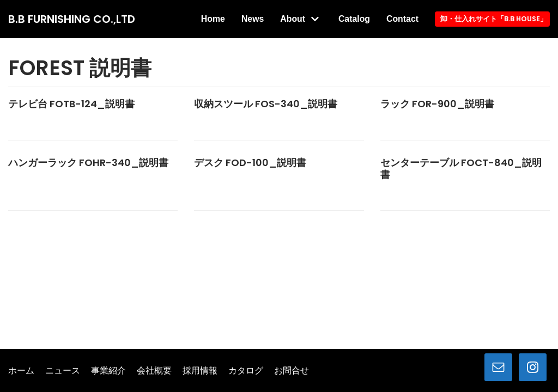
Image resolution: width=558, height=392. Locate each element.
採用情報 (200, 371)
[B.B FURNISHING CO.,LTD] (72, 29)
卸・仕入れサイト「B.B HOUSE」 (493, 29)
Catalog (386, 17)
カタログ (246, 371)
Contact (402, 42)
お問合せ (292, 371)
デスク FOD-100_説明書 (250, 183)
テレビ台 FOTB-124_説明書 (71, 124)
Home (244, 17)
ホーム (21, 371)
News (283, 17)
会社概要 (154, 371)
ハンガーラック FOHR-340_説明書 (88, 183)
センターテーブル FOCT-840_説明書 (461, 189)
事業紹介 (108, 371)
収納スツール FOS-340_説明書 (266, 124)
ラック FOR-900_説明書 (437, 124)
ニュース (63, 371)
